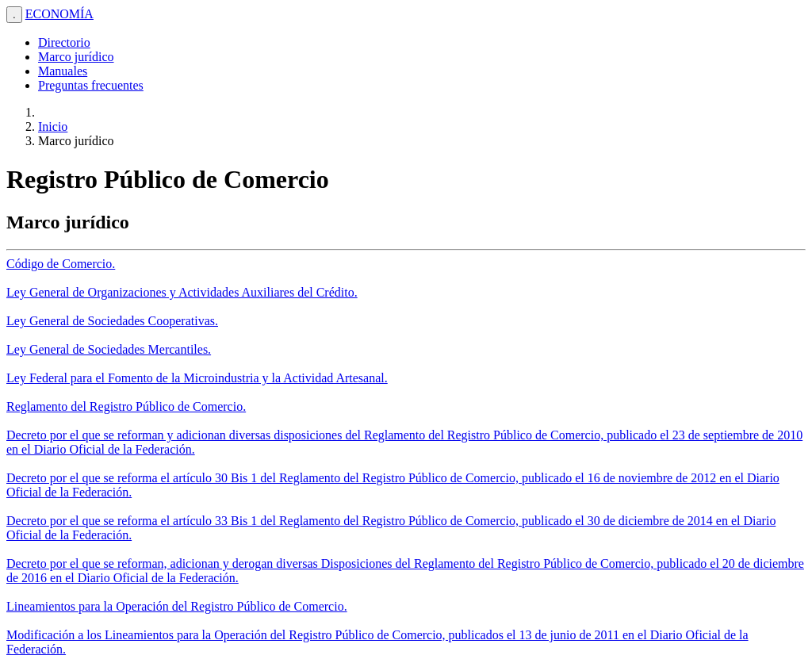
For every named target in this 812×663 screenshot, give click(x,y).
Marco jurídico (76, 57)
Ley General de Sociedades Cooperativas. (112, 321)
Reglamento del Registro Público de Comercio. (126, 406)
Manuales (63, 71)
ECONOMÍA (59, 14)
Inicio (53, 126)
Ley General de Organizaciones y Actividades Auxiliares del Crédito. (182, 292)
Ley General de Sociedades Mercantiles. (109, 349)
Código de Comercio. (61, 264)
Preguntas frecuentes (91, 85)
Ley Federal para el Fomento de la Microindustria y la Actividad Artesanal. (197, 378)
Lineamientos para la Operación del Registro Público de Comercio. (177, 606)
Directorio (64, 42)
